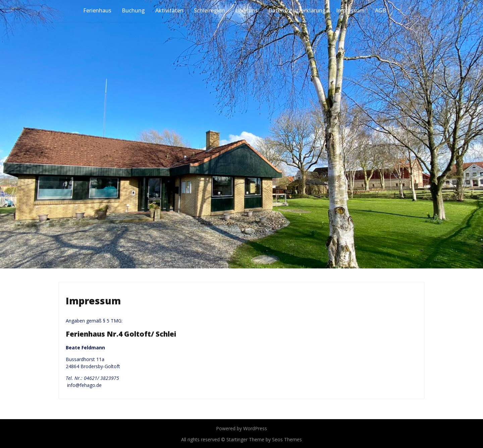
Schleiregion (209, 10)
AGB (381, 10)
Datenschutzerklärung (297, 10)
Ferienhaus (97, 10)
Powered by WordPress (241, 428)
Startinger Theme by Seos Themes (264, 439)
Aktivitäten (169, 10)
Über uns (247, 10)
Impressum (350, 10)
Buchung (133, 10)
